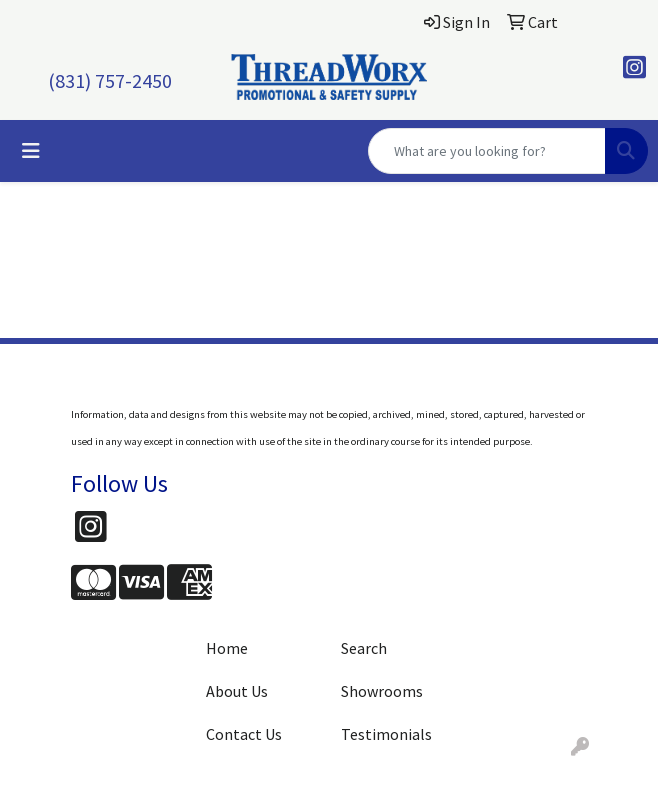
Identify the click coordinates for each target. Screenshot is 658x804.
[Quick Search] (487, 151)
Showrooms (382, 691)
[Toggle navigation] (31, 151)
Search (364, 648)
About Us (237, 691)
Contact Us (244, 734)
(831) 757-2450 (110, 80)
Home (227, 648)
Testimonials (386, 734)
